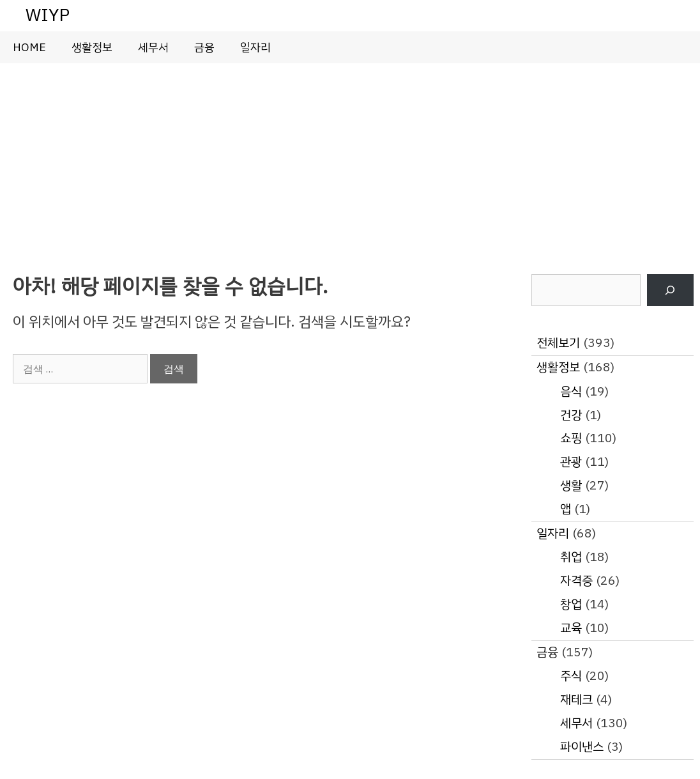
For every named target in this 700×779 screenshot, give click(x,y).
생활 (571, 485)
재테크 (576, 699)
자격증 (576, 581)
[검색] (670, 290)
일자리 (255, 47)
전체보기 (558, 343)
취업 (571, 557)
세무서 (153, 47)
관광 (571, 462)
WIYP (48, 15)
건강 (571, 415)
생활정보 (92, 47)
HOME (29, 47)
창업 (571, 604)
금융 (204, 47)
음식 (571, 391)
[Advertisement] (350, 159)
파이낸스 (582, 747)
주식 (571, 676)
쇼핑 (571, 438)
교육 (571, 628)
